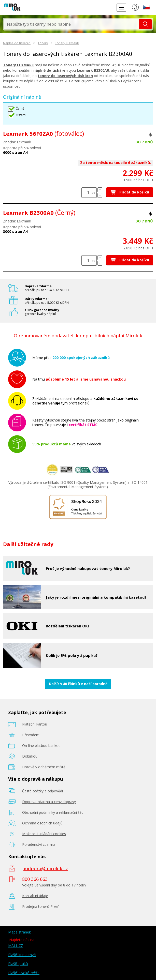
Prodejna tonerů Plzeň (41, 906)
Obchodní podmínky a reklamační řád (53, 812)
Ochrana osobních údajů (42, 823)
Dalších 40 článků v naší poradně (78, 684)
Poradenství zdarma (39, 844)
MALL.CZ (16, 946)
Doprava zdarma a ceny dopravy (49, 802)
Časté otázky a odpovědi (42, 791)
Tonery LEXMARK (67, 43)
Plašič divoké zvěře (24, 973)
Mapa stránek (19, 932)
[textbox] (72, 24)
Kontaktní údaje (35, 896)
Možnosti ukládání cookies (44, 834)
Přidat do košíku (130, 192)
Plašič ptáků (18, 964)
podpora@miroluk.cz (45, 868)
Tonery (43, 43)
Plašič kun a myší (22, 955)
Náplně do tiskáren (17, 43)
